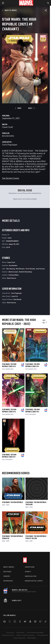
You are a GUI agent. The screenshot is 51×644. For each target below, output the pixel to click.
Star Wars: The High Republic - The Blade (36, 503)
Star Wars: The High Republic (13, 502)
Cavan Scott (7, 127)
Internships (8, 581)
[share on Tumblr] (20, 622)
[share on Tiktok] (45, 622)
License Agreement (42, 635)
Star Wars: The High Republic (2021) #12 (33, 411)
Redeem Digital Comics (34, 581)
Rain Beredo (17, 299)
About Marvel (9, 567)
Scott (4, 369)
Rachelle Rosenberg (25, 272)
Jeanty (31, 414)
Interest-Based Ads (20, 638)
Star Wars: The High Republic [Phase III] (13, 537)
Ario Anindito (8, 136)
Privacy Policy (20, 633)
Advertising (30, 567)
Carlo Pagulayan (10, 145)
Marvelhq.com (31, 576)
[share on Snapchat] (30, 622)
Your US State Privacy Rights (35, 633)
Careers (7, 576)
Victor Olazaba (30, 269)
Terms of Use (10, 633)
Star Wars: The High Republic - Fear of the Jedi (36, 537)
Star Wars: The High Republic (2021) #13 (9, 411)
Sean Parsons (40, 269)
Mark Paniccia (12, 278)
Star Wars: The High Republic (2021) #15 (9, 365)
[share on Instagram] (15, 622)
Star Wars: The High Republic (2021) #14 (33, 365)
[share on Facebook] (4, 622)
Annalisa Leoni (13, 272)
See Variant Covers (11, 178)
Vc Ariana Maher (14, 275)
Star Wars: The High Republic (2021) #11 (9, 456)
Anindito (8, 369)
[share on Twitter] (10, 622)
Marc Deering (11, 269)
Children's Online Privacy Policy (25, 635)
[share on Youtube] (25, 622)
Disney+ (28, 572)
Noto (12, 369)
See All (45, 321)
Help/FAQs (7, 572)
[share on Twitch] (40, 622)
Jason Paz (15, 296)
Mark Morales (20, 269)
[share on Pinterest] (35, 622)
